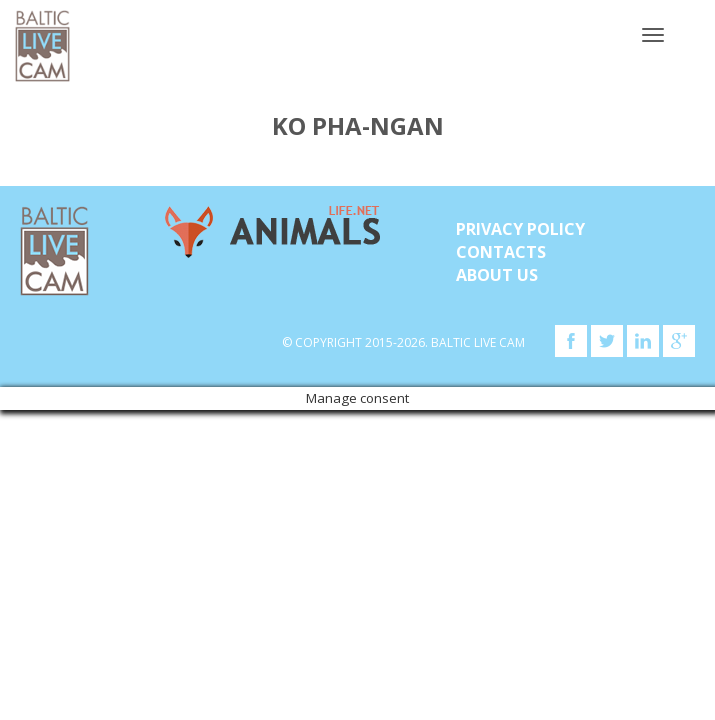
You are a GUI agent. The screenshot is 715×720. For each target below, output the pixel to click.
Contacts (501, 252)
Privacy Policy (520, 229)
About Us (497, 275)
